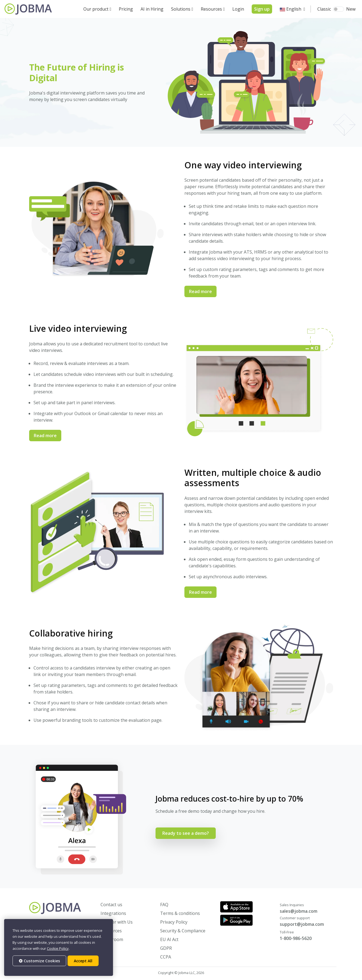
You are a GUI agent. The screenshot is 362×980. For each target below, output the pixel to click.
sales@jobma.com (299, 911)
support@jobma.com (302, 924)
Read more (200, 291)
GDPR (166, 948)
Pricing (126, 9)
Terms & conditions (180, 913)
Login (238, 9)
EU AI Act (169, 939)
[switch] (339, 9)
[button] (292, 9)
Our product (96, 9)
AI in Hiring (152, 9)
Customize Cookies (39, 961)
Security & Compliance (183, 931)
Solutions (181, 9)
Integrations (113, 913)
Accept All (83, 961)
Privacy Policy (174, 922)
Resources (211, 9)
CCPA (166, 957)
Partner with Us (117, 922)
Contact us (111, 905)
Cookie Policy (58, 948)
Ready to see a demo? (186, 833)
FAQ (164, 905)
